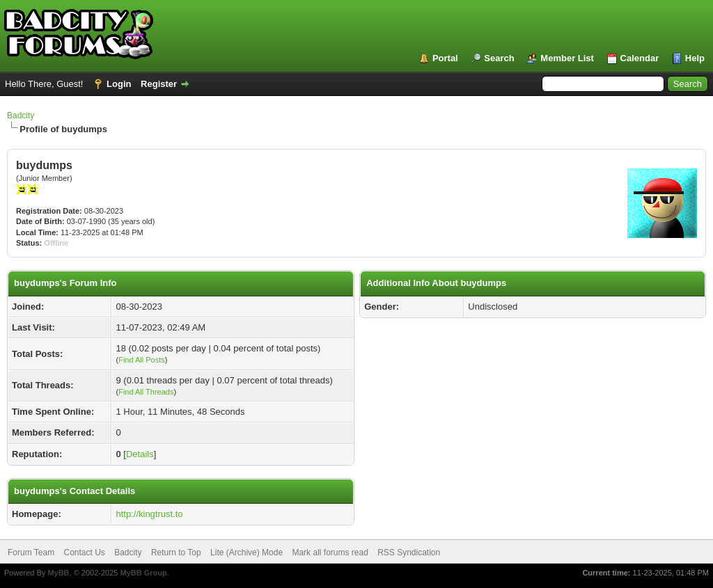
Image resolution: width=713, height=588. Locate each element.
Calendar (640, 58)
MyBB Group (143, 573)
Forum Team (31, 553)
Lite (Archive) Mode (246, 553)
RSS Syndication (409, 553)
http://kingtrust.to (149, 514)
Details (140, 454)
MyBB (58, 573)
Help (695, 58)
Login (119, 84)
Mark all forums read (330, 553)
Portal (445, 58)
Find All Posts (142, 360)
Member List (567, 58)
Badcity (21, 116)
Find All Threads (146, 392)
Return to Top (176, 553)
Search (499, 58)
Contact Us (84, 553)
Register (159, 84)
